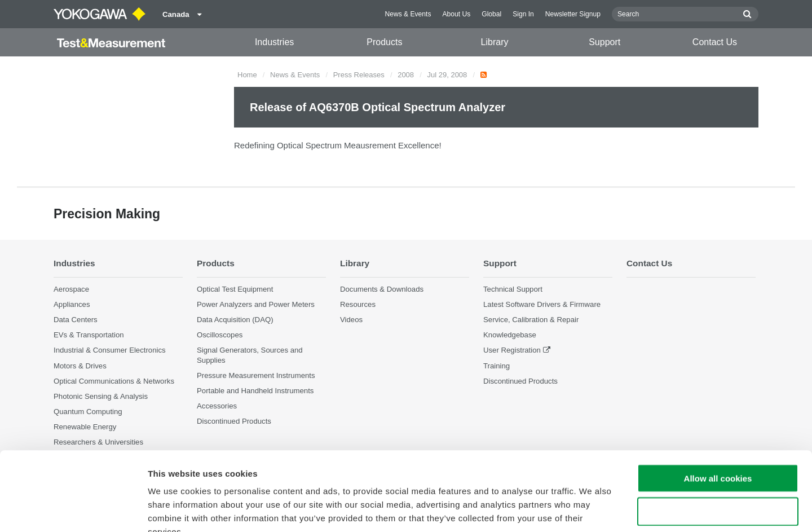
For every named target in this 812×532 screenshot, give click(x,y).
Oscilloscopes (220, 335)
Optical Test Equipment (235, 289)
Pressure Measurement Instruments (256, 375)
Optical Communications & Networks (114, 381)
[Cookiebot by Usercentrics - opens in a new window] (73, 510)
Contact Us (715, 42)
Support (604, 42)
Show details (592, 510)
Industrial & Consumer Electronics (110, 350)
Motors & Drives (80, 366)
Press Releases (359, 75)
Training (497, 366)
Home (247, 75)
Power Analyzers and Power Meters (256, 304)
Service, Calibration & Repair (531, 320)
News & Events (408, 14)
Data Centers (76, 320)
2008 (406, 75)
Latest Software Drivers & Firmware (542, 304)
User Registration (512, 350)
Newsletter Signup (573, 14)
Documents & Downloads (382, 289)
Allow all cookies (718, 410)
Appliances (72, 304)
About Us (456, 14)
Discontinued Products (520, 381)
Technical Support (513, 289)
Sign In (523, 14)
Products (384, 42)
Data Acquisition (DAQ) (235, 320)
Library (495, 42)
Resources (358, 304)
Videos (351, 320)
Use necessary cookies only (718, 444)
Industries (274, 42)
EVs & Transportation (89, 335)
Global (491, 14)
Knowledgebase (510, 335)
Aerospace (71, 289)
